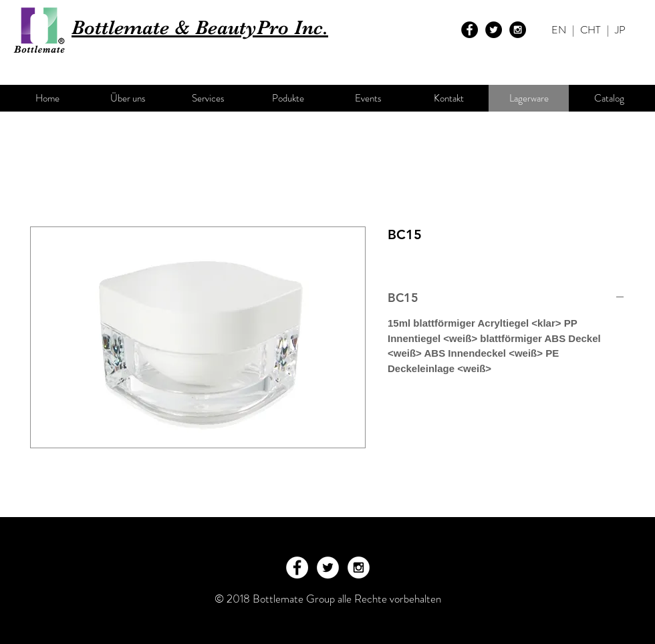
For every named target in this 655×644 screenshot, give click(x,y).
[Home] (47, 98)
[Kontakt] (448, 98)
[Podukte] (288, 98)
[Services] (208, 98)
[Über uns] (128, 98)
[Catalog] (609, 98)
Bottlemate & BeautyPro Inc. (200, 27)
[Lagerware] (529, 98)
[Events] (368, 98)
